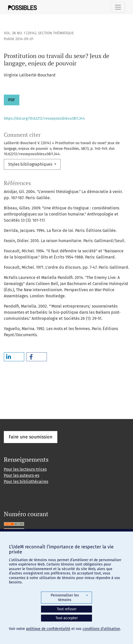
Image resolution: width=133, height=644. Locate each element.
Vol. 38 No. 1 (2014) (20, 33)
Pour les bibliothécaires (26, 482)
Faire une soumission (31, 437)
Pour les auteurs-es (22, 475)
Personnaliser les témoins (69, 598)
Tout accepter (67, 618)
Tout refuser (67, 609)
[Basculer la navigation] (118, 7)
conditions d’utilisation (101, 629)
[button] (14, 357)
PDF (12, 100)
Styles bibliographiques (31, 164)
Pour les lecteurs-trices (25, 469)
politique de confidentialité (48, 629)
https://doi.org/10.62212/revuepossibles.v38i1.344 (44, 118)
